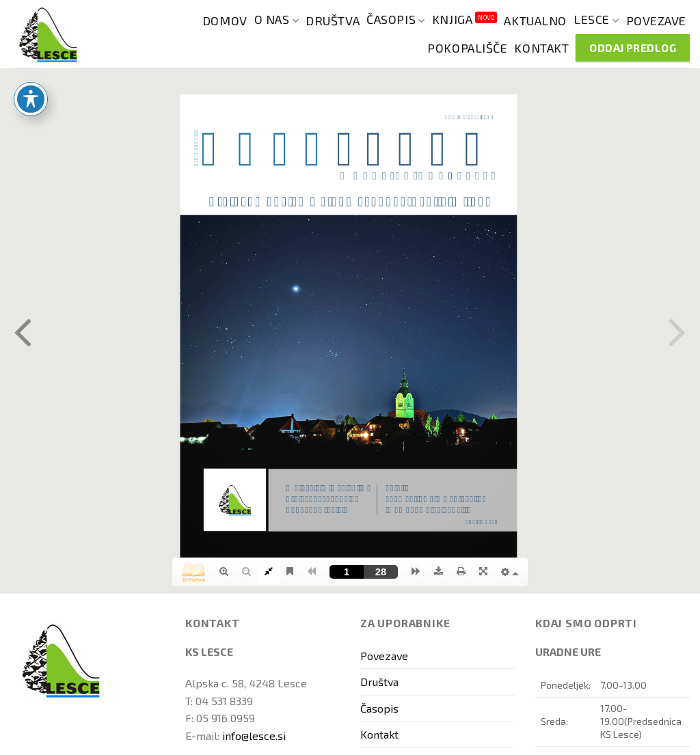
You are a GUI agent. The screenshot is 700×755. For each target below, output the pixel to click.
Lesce (596, 19)
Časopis (396, 19)
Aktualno (535, 20)
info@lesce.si (254, 736)
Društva (333, 20)
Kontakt (541, 48)
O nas (277, 19)
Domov (225, 20)
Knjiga (465, 18)
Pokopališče (467, 48)
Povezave (656, 20)
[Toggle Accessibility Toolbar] (31, 99)
